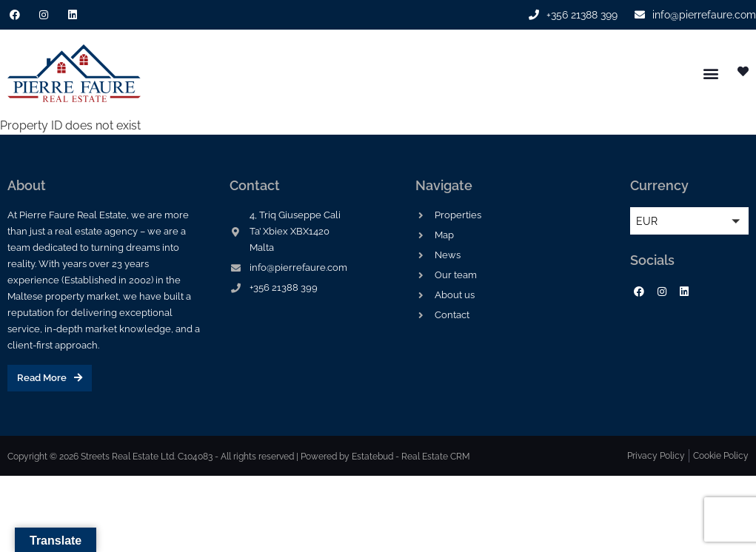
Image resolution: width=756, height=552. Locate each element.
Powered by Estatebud (347, 457)
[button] (710, 74)
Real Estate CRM (436, 457)
